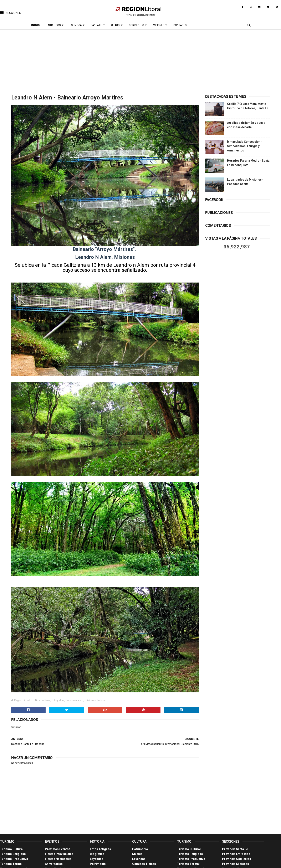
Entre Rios (54, 25)
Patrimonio (98, 864)
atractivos (44, 700)
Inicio (36, 25)
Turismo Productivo (14, 859)
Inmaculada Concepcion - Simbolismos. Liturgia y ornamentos (245, 146)
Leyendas (97, 859)
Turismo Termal (11, 864)
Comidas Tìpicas (144, 864)
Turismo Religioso (13, 854)
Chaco (115, 25)
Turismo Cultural (12, 849)
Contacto (180, 25)
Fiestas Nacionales (58, 859)
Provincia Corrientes (237, 859)
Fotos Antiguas (100, 849)
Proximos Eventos (58, 849)
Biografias (97, 854)
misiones (90, 700)
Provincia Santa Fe (235, 849)
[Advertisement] (140, 61)
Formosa (76, 25)
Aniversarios (54, 864)
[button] (11, 9)
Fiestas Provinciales (59, 854)
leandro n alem (75, 700)
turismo (102, 700)
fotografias (58, 700)
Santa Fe (96, 25)
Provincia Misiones (236, 864)
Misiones (159, 25)
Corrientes (136, 25)
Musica (137, 854)
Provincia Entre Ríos (236, 854)
